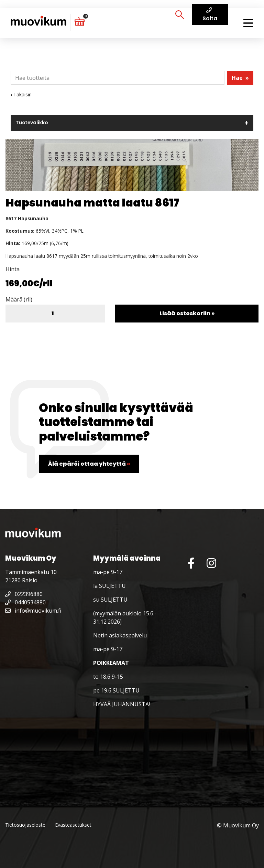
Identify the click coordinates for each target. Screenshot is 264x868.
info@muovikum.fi (33, 611)
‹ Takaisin (21, 94)
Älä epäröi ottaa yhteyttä (89, 464)
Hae (240, 78)
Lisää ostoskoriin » (187, 313)
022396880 (24, 594)
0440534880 (25, 602)
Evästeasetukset (73, 825)
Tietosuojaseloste (25, 825)
